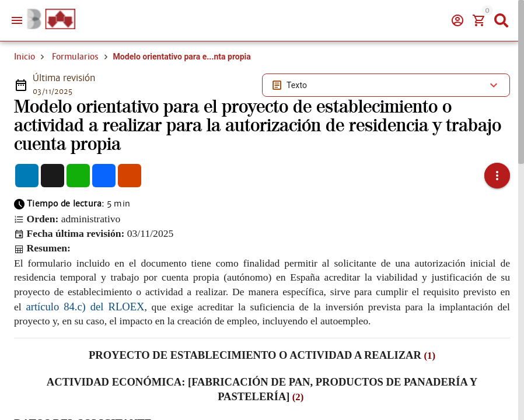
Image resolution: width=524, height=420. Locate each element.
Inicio (25, 57)
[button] (497, 176)
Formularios (75, 57)
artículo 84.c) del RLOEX (85, 307)
